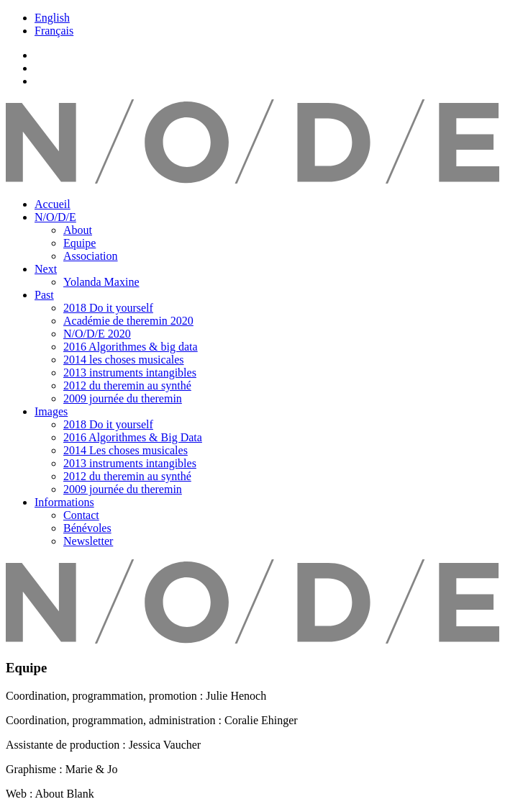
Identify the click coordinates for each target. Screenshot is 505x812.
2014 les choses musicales (124, 360)
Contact (81, 515)
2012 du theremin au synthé (127, 385)
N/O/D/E (55, 217)
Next (46, 269)
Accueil (53, 204)
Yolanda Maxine (101, 282)
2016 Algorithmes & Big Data (133, 437)
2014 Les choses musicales (126, 450)
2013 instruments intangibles (130, 373)
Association (91, 256)
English (52, 18)
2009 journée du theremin (123, 398)
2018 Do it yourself (108, 308)
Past (44, 295)
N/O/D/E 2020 (97, 334)
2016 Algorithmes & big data (131, 347)
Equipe (79, 243)
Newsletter (88, 541)
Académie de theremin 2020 (128, 321)
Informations (64, 502)
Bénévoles (87, 528)
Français (54, 31)
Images (51, 411)
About (78, 230)
